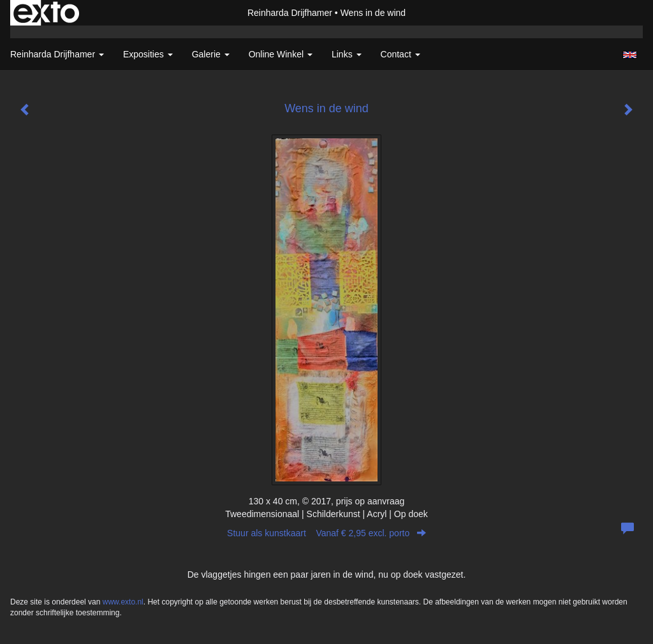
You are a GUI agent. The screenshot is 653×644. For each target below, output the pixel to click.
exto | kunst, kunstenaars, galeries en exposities (46, 13)
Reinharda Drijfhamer (290, 13)
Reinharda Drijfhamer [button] (57, 54)
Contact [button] (400, 54)
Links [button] (347, 54)
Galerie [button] (211, 54)
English (630, 55)
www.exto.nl (123, 602)
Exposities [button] (148, 54)
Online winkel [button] (281, 54)
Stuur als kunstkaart (326, 533)
